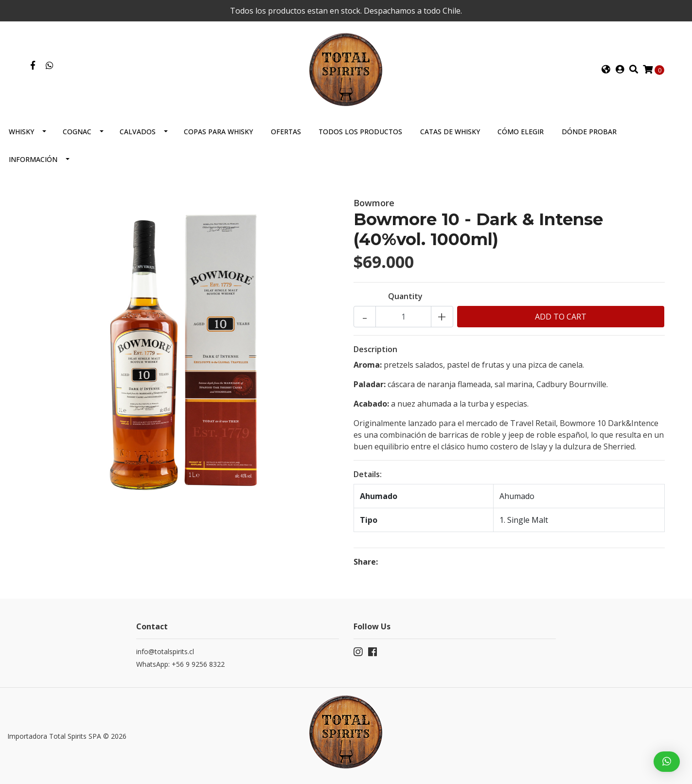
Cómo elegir (521, 132)
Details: (368, 474)
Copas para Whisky (218, 132)
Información (33, 159)
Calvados (138, 132)
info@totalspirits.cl (165, 651)
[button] (605, 70)
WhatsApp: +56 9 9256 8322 (180, 664)
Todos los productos (360, 132)
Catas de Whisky (450, 132)
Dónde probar (589, 132)
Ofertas (286, 132)
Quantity (405, 296)
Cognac (77, 132)
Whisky (21, 132)
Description (375, 349)
